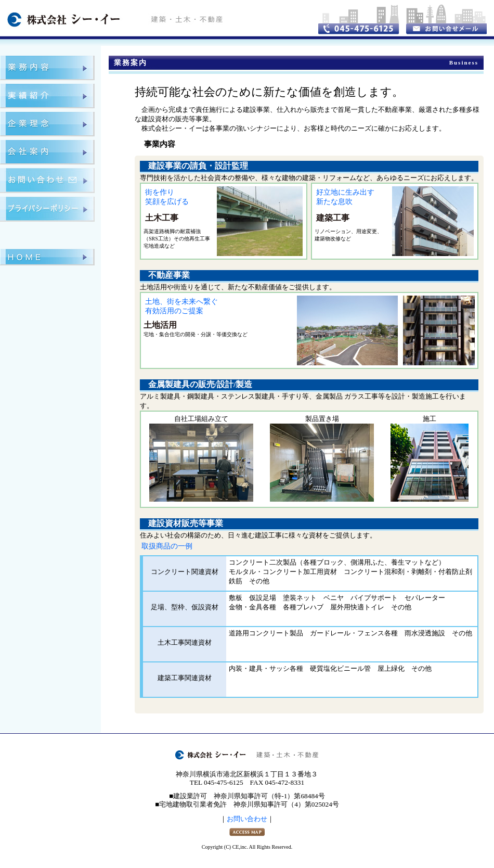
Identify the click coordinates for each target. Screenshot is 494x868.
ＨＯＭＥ (47, 257)
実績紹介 (47, 96)
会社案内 (47, 152)
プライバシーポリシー (47, 209)
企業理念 (47, 124)
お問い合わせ (47, 181)
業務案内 (47, 68)
